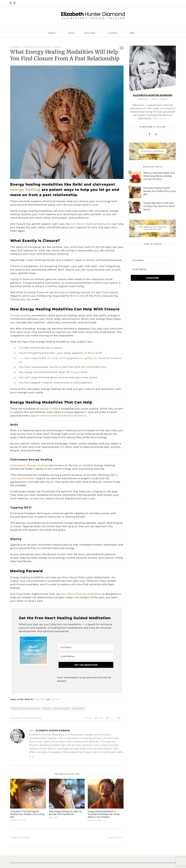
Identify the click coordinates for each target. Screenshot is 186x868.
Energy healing (20, 315)
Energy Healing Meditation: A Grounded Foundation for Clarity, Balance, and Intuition (104, 814)
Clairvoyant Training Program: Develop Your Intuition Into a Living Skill (27, 814)
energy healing (25, 190)
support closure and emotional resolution (58, 416)
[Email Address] (86, 656)
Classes (113, 33)
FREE (132, 33)
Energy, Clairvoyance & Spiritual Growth (37, 47)
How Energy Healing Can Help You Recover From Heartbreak (66, 813)
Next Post (116, 838)
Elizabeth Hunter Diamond (27, 718)
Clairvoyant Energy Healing (25, 708)
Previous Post (20, 838)
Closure (47, 708)
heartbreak (78, 708)
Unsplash (55, 699)
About (52, 33)
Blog (71, 33)
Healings (90, 33)
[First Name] (86, 647)
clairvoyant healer (23, 478)
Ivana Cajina (40, 699)
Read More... (160, 118)
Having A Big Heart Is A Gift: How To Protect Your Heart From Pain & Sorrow (159, 206)
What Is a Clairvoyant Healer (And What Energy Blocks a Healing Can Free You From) (159, 176)
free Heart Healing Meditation (91, 224)
